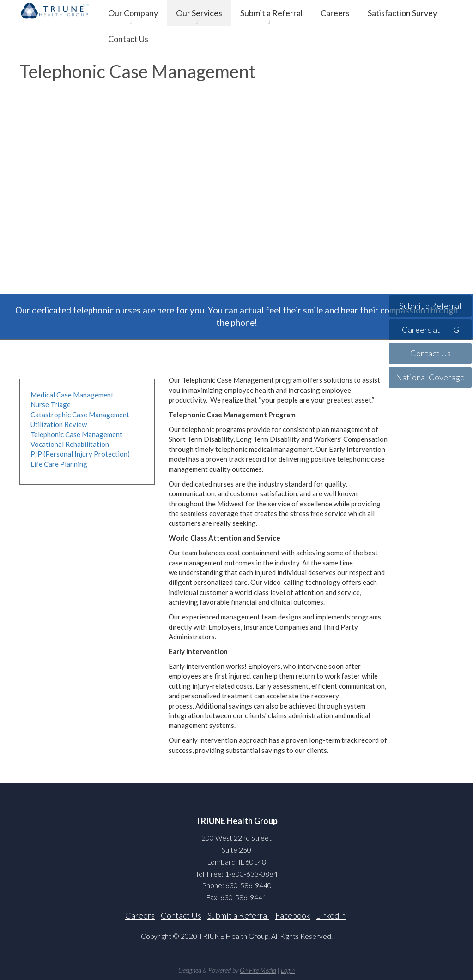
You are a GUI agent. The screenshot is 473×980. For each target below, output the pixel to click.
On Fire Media (258, 970)
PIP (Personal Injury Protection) (80, 454)
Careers (335, 13)
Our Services (199, 13)
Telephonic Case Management (76, 434)
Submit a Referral (271, 13)
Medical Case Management (72, 395)
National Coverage (430, 377)
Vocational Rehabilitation (70, 444)
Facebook (293, 915)
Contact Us (128, 39)
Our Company (133, 13)
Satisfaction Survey (402, 13)
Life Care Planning (59, 464)
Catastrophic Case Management (80, 415)
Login (288, 970)
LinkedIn (331, 915)
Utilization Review (59, 424)
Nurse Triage (51, 404)
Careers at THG (431, 330)
